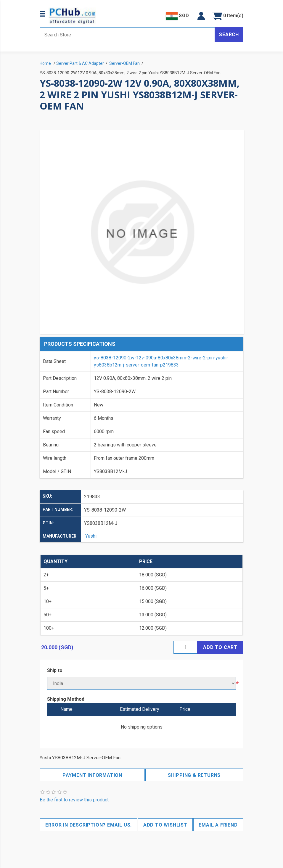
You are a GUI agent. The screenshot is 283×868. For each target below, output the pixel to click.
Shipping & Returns (194, 775)
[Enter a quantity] (185, 647)
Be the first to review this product (74, 800)
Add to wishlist (165, 825)
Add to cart (220, 647)
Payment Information (92, 775)
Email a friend (218, 825)
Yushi (91, 536)
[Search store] (127, 35)
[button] (201, 16)
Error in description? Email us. (89, 825)
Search (229, 34)
